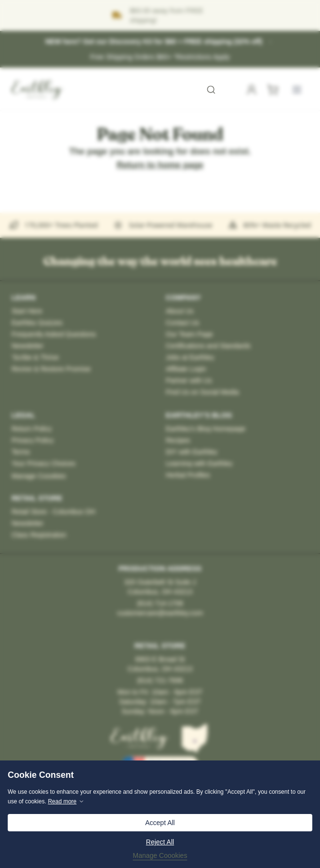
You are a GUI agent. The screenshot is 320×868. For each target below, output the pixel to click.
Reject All (160, 842)
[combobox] (159, 90)
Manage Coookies (160, 855)
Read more (66, 801)
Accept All (160, 823)
